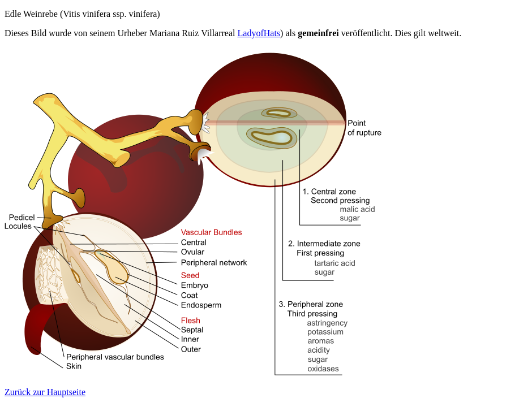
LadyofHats (259, 33)
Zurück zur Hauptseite (45, 392)
